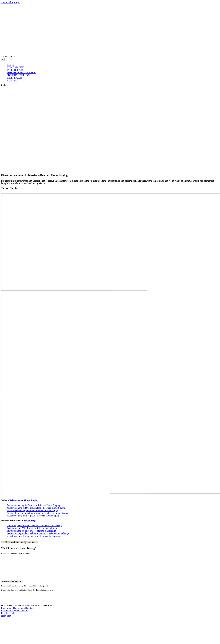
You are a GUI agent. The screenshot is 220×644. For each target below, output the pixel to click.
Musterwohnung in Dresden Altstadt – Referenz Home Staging (36, 508)
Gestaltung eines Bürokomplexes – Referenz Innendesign (34, 536)
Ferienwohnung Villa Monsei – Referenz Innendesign (32, 528)
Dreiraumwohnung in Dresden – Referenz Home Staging (33, 505)
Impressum (6, 608)
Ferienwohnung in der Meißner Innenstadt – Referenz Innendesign (38, 533)
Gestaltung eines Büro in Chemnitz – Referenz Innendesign (35, 526)
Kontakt (30, 608)
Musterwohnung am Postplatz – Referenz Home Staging (33, 516)
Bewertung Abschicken (12, 581)
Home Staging (31, 500)
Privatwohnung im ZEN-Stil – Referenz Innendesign (31, 531)
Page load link (8, 613)
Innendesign (30, 521)
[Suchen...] (26, 57)
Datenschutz (19, 608)
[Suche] (3, 60)
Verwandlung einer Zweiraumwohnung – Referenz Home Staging (37, 513)
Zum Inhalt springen (11, 2)
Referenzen (15, 500)
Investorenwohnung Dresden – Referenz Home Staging (33, 510)
